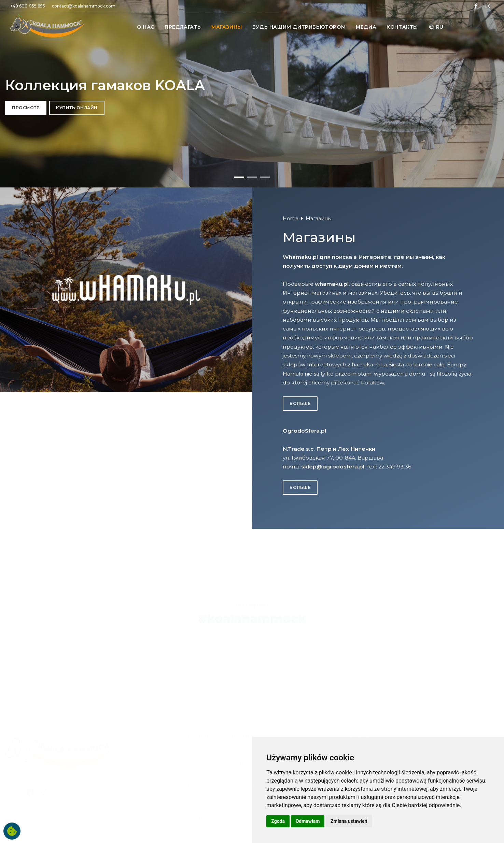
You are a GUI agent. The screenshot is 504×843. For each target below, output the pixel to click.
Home (291, 494)
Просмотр (26, 246)
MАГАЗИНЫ (227, 27)
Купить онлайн (77, 246)
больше (300, 679)
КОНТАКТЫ (402, 27)
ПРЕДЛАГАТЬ (183, 27)
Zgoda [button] (278, 821)
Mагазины (319, 494)
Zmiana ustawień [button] (349, 821)
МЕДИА (366, 27)
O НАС (146, 27)
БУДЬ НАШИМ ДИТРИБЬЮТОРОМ (299, 27)
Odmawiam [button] (308, 821)
